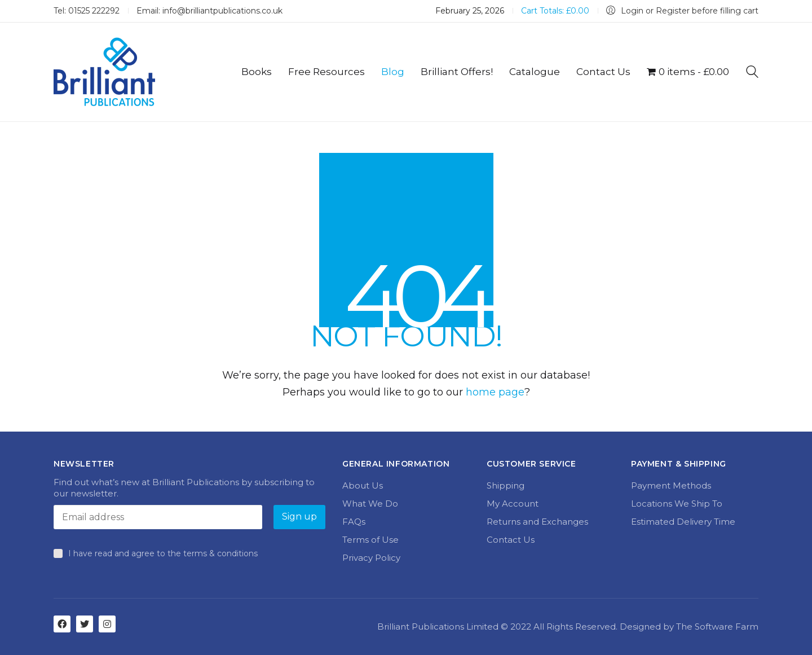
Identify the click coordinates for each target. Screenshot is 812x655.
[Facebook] (62, 624)
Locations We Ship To (677, 504)
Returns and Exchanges (537, 522)
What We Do (370, 504)
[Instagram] (107, 624)
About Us (363, 485)
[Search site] (752, 73)
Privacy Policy (371, 558)
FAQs (354, 522)
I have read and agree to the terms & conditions (163, 553)
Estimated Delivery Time (683, 522)
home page (495, 392)
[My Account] (682, 11)
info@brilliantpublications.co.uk (222, 11)
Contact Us (511, 540)
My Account (513, 504)
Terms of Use (370, 540)
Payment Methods (671, 485)
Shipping (506, 485)
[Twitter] (85, 624)
